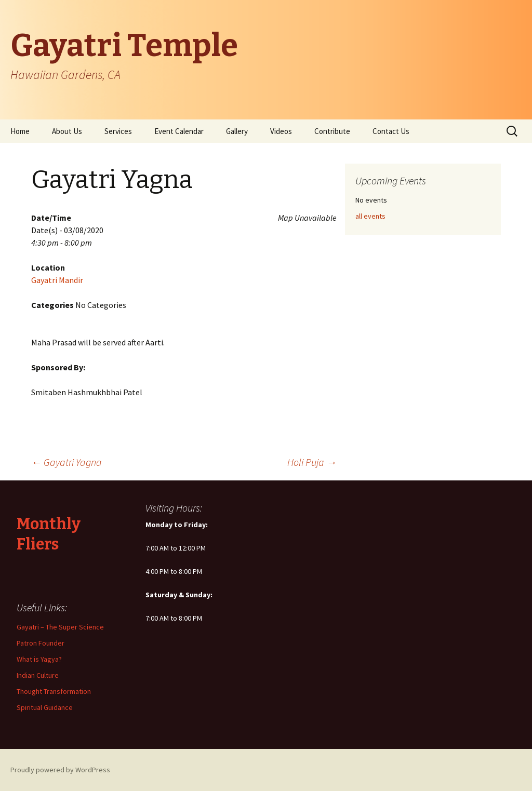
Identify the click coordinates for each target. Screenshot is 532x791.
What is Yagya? (39, 659)
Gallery (237, 131)
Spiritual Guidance (45, 707)
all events (370, 216)
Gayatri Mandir (57, 280)
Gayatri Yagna (66, 462)
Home (20, 131)
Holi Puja (312, 462)
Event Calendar (179, 131)
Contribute (332, 131)
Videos (281, 131)
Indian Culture (38, 675)
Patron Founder (41, 643)
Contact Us (391, 131)
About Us (67, 131)
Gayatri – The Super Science (60, 627)
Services (118, 131)
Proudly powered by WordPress (60, 770)
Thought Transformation (54, 691)
